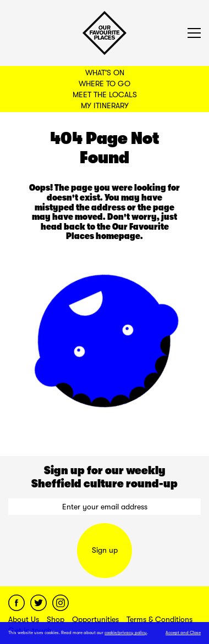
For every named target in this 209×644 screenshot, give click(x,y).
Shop (56, 619)
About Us (24, 619)
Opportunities (95, 619)
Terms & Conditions (159, 619)
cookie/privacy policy (126, 633)
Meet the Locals (105, 95)
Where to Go (105, 84)
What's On (105, 73)
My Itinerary (105, 106)
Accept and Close (183, 633)
